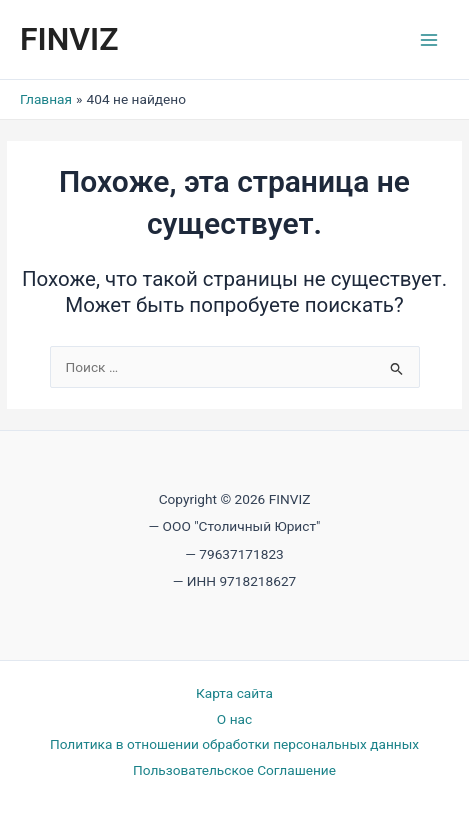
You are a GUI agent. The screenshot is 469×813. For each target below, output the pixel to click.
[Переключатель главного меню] (429, 39)
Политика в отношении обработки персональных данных (234, 744)
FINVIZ (69, 39)
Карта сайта (234, 693)
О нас (234, 719)
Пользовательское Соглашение (234, 770)
